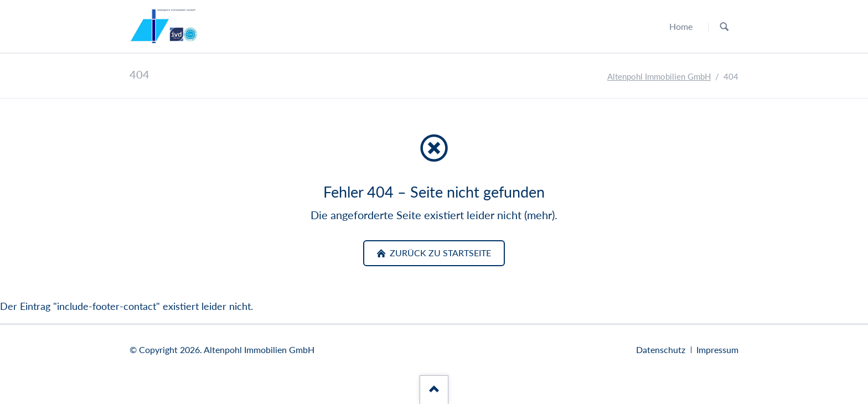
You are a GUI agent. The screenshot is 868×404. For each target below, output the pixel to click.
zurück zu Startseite (439, 253)
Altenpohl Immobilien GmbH (659, 77)
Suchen (724, 27)
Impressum (717, 349)
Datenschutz (661, 349)
